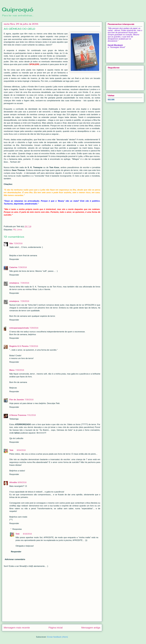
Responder (14, 259)
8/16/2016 (27, 534)
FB (14, 230)
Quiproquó (18, 9)
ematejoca (14, 283)
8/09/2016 (22, 482)
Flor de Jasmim (17, 400)
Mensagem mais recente (17, 628)
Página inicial (56, 628)
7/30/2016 (20, 370)
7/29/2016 (18, 243)
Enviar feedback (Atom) (58, 637)
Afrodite (13, 482)
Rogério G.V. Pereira (19, 346)
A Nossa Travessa (18, 415)
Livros (19, 230)
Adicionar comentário (15, 559)
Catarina (13, 267)
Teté (11, 450)
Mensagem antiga (91, 628)
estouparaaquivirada (19, 328)
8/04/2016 (21, 450)
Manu (12, 370)
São (11, 243)
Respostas (17, 529)
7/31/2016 (31, 415)
